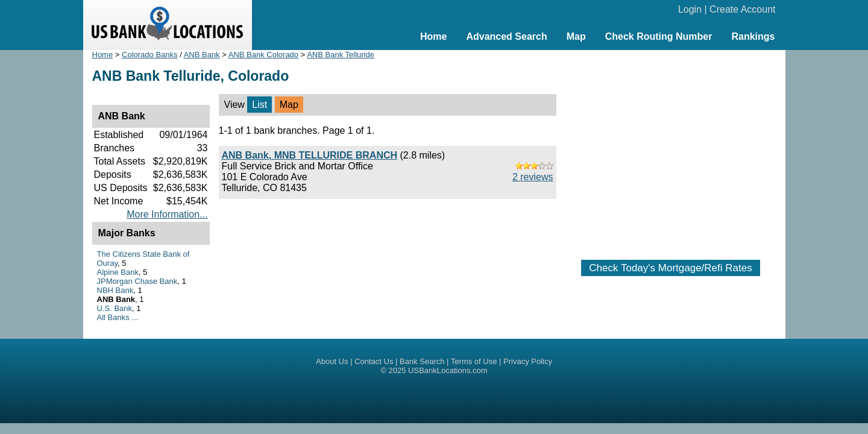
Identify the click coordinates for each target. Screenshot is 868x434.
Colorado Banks (150, 55)
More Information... (167, 214)
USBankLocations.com (448, 370)
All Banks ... (118, 317)
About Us (332, 361)
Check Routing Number (659, 36)
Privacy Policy (528, 361)
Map (576, 36)
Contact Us (374, 361)
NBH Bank (115, 290)
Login (690, 9)
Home (433, 36)
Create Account (742, 9)
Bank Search (422, 361)
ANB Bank (202, 55)
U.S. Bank (115, 308)
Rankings (753, 36)
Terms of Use (474, 361)
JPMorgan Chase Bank (137, 281)
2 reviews (533, 177)
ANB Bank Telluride (341, 55)
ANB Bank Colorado (263, 55)
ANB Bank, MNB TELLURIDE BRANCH (310, 155)
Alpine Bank (118, 272)
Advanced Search (506, 36)
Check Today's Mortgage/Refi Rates (670, 268)
